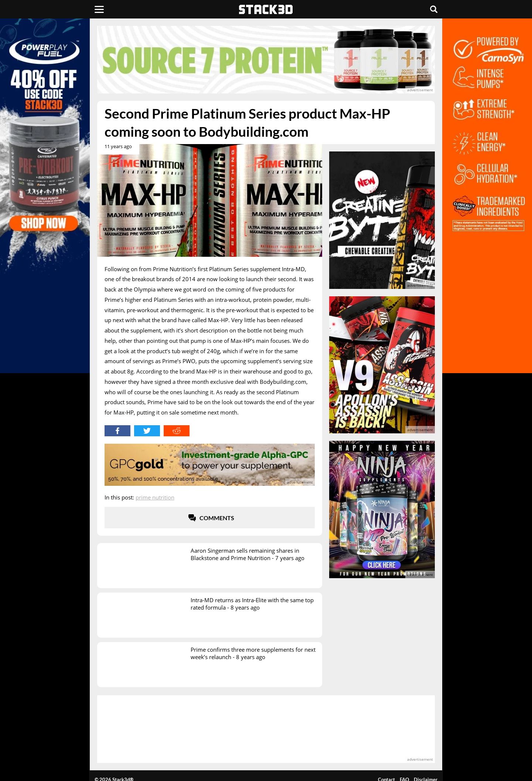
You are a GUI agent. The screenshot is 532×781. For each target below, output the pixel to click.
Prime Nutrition (155, 497)
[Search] (434, 9)
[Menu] (99, 9)
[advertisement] (266, 60)
